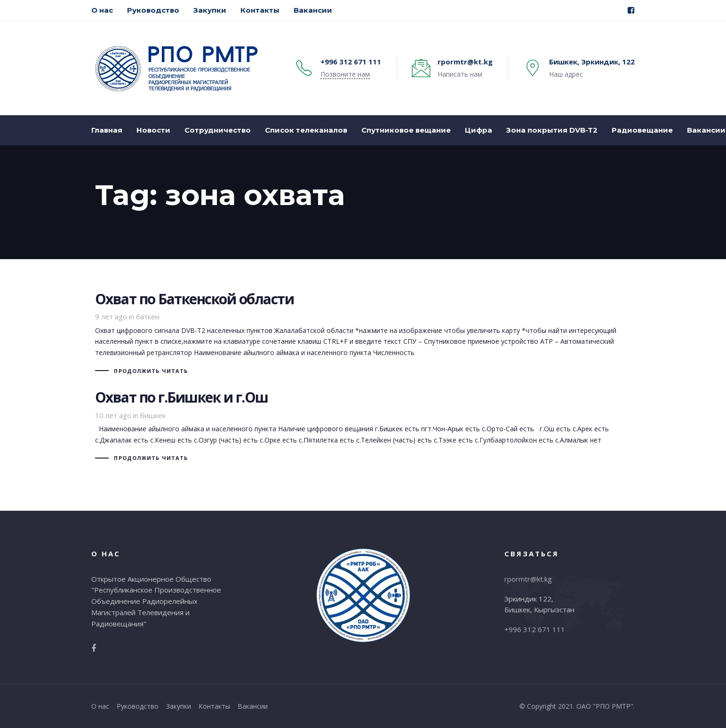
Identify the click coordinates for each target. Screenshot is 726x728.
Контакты (214, 706)
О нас (100, 706)
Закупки (179, 706)
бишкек (153, 415)
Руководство (138, 706)
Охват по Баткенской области (363, 334)
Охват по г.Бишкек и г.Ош (363, 427)
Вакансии (253, 706)
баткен (148, 317)
